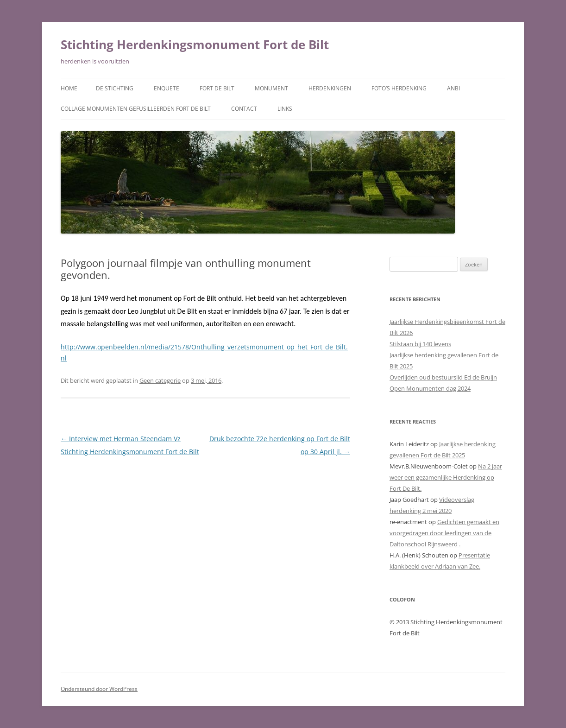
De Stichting (115, 88)
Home (69, 88)
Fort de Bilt (217, 88)
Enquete (167, 88)
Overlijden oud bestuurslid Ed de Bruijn (443, 377)
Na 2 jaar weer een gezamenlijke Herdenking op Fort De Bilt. (446, 477)
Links (285, 109)
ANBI (453, 88)
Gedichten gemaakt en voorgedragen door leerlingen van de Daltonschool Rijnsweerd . (444, 533)
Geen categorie (160, 380)
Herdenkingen (330, 88)
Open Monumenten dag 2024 (430, 388)
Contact (244, 109)
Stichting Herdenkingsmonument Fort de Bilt (195, 44)
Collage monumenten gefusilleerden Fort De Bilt (136, 109)
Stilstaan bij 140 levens (420, 344)
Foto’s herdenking (399, 88)
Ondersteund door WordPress (99, 689)
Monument (271, 88)
